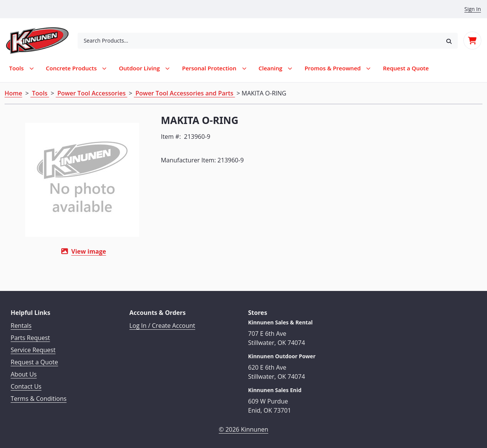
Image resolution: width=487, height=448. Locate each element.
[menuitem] (406, 68)
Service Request (33, 346)
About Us (24, 370)
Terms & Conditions (39, 395)
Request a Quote (34, 358)
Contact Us (26, 383)
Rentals (21, 322)
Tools (40, 93)
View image (74, 251)
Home (13, 93)
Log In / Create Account (162, 322)
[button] (449, 41)
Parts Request (30, 334)
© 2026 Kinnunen (243, 425)
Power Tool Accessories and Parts (185, 93)
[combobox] (259, 41)
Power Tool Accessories (92, 93)
